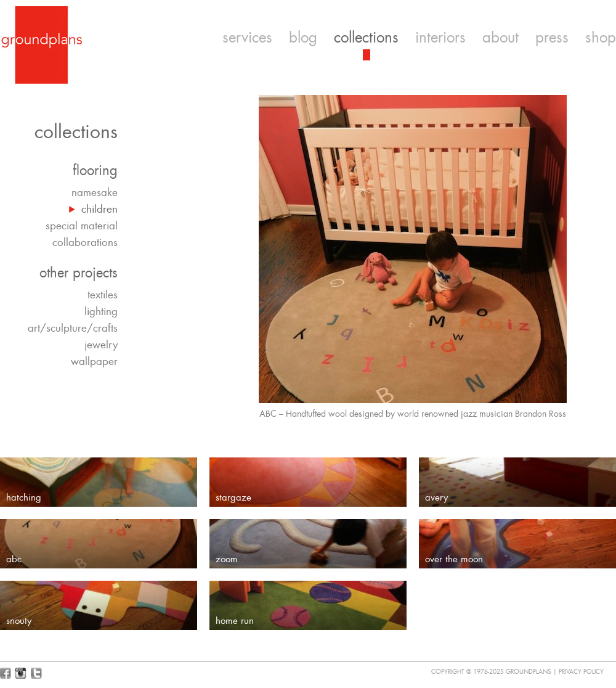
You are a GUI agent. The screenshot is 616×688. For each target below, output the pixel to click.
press (552, 38)
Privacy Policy (581, 672)
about (500, 38)
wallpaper (94, 361)
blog (303, 38)
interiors (440, 38)
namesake (95, 192)
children (99, 209)
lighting (101, 311)
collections (366, 38)
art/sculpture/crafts (73, 328)
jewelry (101, 345)
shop (601, 38)
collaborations (85, 242)
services (247, 38)
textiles (103, 295)
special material (82, 226)
